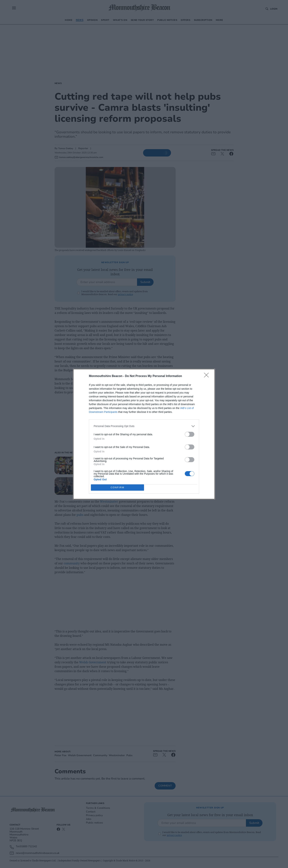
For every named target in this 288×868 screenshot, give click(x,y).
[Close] (208, 376)
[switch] (190, 434)
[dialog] (144, 434)
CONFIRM (117, 487)
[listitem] (144, 426)
